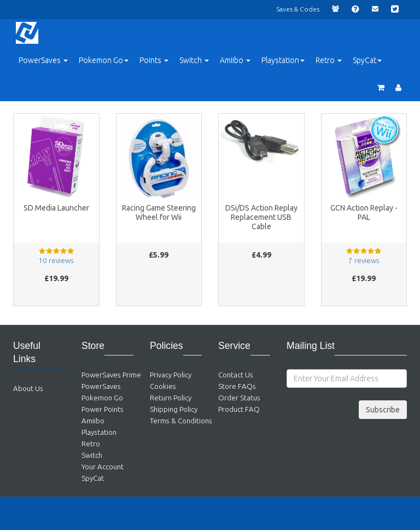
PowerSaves (101, 386)
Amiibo (93, 421)
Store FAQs (237, 386)
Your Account (103, 467)
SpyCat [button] (367, 60)
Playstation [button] (283, 60)
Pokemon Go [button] (104, 60)
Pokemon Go (102, 398)
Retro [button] (329, 60)
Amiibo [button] (235, 60)
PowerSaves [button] (43, 60)
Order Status (239, 398)
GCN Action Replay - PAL (364, 212)
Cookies (163, 386)
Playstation (99, 432)
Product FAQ (239, 409)
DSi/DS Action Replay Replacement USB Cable (261, 217)
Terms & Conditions (181, 421)
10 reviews (56, 261)
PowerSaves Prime (111, 375)
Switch (92, 455)
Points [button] (154, 60)
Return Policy (171, 398)
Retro (91, 444)
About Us (28, 389)
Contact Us (236, 375)
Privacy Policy (171, 375)
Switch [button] (194, 60)
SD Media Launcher (56, 208)
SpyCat (93, 478)
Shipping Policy (174, 409)
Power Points (103, 409)
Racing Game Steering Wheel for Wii (159, 212)
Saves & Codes (298, 9)
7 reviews (364, 261)
